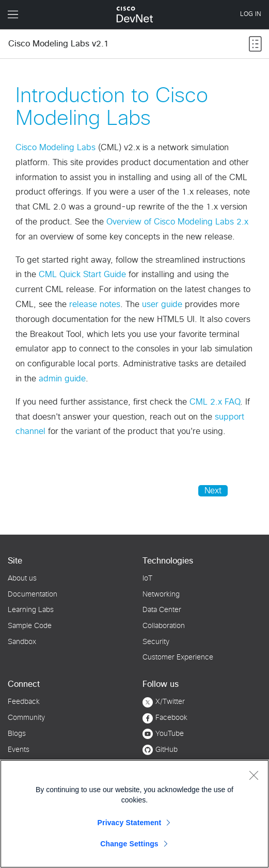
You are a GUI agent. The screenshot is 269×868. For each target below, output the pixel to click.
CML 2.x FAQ (215, 402)
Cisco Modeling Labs (56, 148)
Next (213, 491)
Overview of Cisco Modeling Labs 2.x (177, 222)
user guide (162, 304)
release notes (95, 304)
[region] (134, 814)
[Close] (254, 775)
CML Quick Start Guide (82, 275)
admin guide (62, 379)
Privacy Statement (130, 823)
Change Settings (129, 844)
